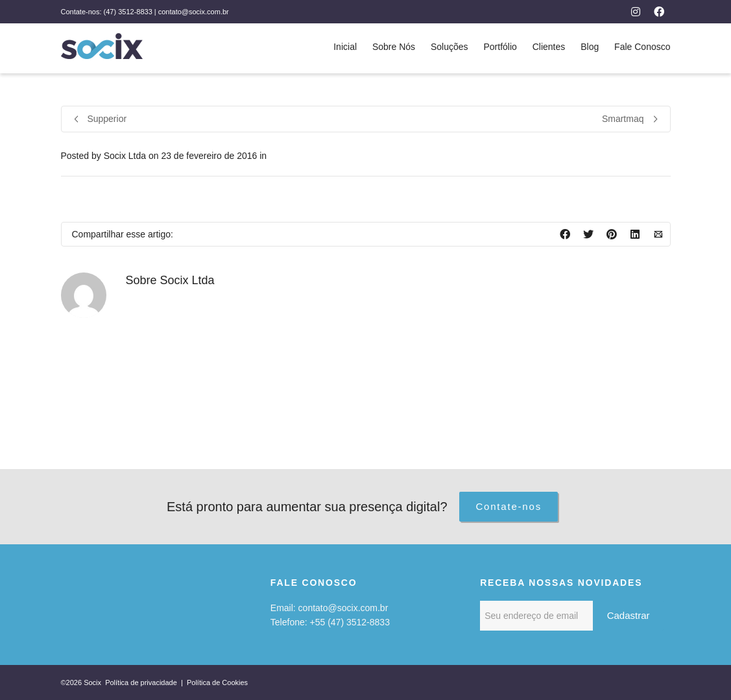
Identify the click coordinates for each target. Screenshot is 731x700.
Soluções (449, 47)
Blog (590, 47)
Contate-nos (509, 506)
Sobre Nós (394, 47)
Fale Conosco (642, 47)
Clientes (549, 47)
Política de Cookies (217, 682)
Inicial (345, 47)
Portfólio (500, 47)
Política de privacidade (142, 682)
